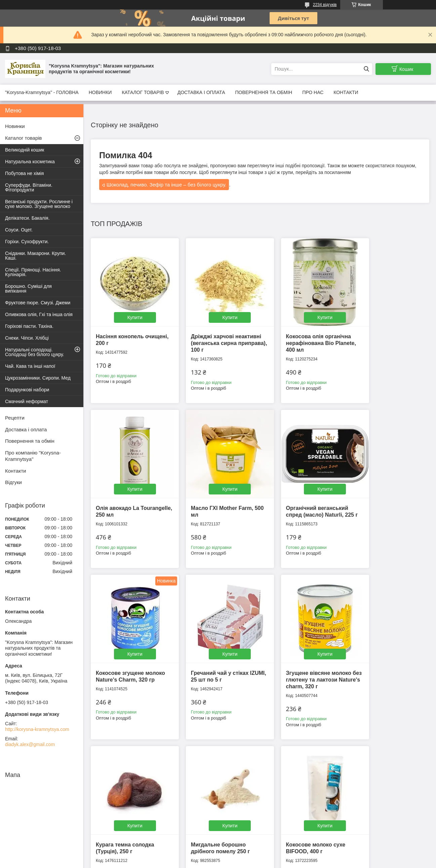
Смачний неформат (27, 401)
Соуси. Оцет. (19, 230)
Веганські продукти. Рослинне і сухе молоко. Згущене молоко (39, 204)
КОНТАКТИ (346, 92)
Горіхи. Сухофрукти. (27, 242)
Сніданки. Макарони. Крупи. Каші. (35, 256)
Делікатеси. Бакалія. (27, 218)
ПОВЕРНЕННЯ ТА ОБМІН (264, 92)
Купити (131, 309)
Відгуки (13, 482)
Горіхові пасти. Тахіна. (29, 326)
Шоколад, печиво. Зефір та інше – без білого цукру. (166, 185)
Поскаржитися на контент (267, 862)
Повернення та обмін (30, 441)
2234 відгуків (325, 5)
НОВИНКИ (100, 92)
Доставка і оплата (26, 429)
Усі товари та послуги (258, 739)
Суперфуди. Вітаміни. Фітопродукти (29, 187)
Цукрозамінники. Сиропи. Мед (38, 378)
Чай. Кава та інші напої (30, 366)
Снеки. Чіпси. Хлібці (27, 338)
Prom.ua (249, 856)
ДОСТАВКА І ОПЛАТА (201, 92)
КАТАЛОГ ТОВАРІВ (143, 92)
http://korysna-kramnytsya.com (37, 729)
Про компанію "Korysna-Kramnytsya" (33, 456)
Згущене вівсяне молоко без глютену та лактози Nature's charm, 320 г (128, 660)
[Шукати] (366, 69)
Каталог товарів (24, 138)
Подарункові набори (27, 390)
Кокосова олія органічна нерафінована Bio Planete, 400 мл (301, 334)
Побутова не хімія (24, 173)
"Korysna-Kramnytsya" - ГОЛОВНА (42, 92)
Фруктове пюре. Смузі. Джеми (38, 303)
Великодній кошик (25, 150)
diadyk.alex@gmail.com (30, 744)
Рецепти (15, 418)
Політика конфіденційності (319, 862)
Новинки (15, 126)
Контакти (15, 471)
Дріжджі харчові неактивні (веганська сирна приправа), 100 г (212, 334)
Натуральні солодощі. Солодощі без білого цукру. (35, 352)
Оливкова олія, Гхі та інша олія (39, 314)
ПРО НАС (313, 92)
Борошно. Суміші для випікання (28, 289)
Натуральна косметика (30, 162)
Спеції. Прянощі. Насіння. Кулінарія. (33, 272)
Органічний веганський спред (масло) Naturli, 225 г (216, 497)
